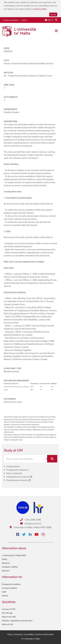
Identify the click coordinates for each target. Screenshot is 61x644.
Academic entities (10, 567)
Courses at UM (9, 609)
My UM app (7, 613)
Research (6, 563)
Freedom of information (44, 634)
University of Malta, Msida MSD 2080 (30, 527)
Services (6, 571)
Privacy (10, 634)
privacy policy (40, 9)
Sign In (50, 20)
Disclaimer (19, 634)
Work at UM (7, 624)
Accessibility (29, 634)
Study (4, 559)
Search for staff (9, 617)
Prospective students (11, 584)
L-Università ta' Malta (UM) (14, 555)
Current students (11, 20)
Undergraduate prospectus (18, 477)
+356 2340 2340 (30, 520)
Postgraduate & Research (17, 470)
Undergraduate (13, 466)
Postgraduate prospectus (17, 480)
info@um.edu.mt (31, 523)
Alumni (5, 596)
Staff (25, 20)
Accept (53, 14)
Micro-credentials (14, 473)
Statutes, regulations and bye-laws (17, 620)
